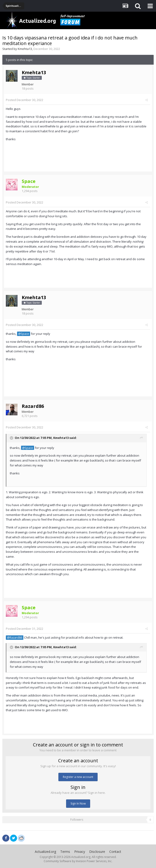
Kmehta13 (25, 49)
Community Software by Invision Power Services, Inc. (78, 861)
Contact (115, 852)
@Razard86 (15, 637)
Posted (25, 100)
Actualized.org (45, 852)
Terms (65, 852)
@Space (24, 334)
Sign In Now (78, 803)
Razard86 (33, 406)
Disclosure (97, 852)
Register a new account (78, 777)
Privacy (80, 852)
